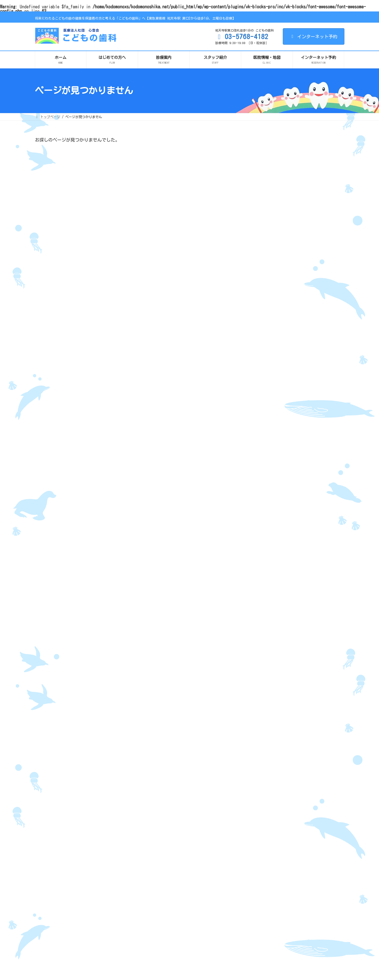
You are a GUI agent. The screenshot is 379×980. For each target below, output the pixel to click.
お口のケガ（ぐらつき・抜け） (274, 844)
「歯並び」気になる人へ (314, 341)
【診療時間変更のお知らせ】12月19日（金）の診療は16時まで (318, 162)
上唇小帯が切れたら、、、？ (318, 369)
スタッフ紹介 (154, 836)
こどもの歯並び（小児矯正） (272, 861)
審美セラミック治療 (265, 919)
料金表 (255, 936)
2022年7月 (271, 557)
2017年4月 (271, 750)
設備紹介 (151, 852)
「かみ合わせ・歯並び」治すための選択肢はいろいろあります (318, 287)
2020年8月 (271, 615)
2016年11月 (272, 759)
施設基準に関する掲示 (161, 869)
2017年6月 (271, 731)
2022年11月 (272, 547)
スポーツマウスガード (267, 894)
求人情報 (151, 903)
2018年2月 (271, 702)
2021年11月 (272, 567)
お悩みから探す (262, 927)
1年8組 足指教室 (266, 852)
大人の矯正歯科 (262, 886)
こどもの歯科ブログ (280, 470)
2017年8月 (271, 721)
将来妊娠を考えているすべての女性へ (279, 819)
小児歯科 (257, 836)
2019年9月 (271, 644)
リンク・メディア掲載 (138, 788)
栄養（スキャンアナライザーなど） (277, 877)
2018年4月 (271, 682)
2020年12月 (272, 605)
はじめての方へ (156, 819)
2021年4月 (271, 586)
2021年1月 (271, 595)
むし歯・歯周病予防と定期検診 (274, 911)
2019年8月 (271, 653)
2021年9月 (271, 576)
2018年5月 (271, 673)
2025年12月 (272, 508)
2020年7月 (271, 624)
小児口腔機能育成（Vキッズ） (273, 869)
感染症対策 (153, 861)
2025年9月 (271, 528)
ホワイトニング (262, 902)
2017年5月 (271, 740)
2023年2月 (271, 537)
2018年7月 (271, 663)
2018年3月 (271, 692)
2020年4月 (271, 634)
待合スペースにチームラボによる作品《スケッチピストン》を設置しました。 (318, 257)
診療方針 (154, 828)
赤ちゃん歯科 (260, 828)
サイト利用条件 (52, 788)
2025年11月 (272, 518)
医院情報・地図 (156, 844)
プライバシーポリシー (92, 788)
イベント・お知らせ (280, 480)
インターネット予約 (314, 37)
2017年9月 (271, 711)
